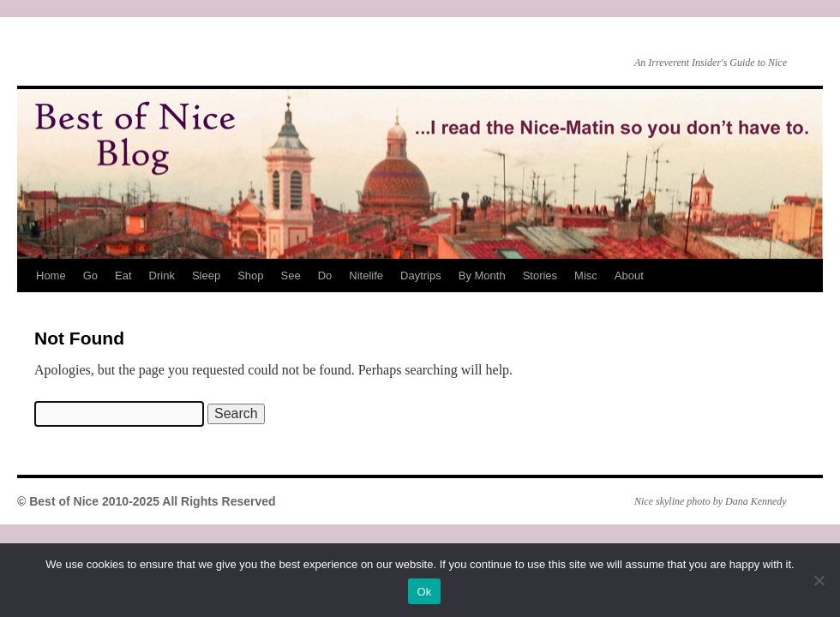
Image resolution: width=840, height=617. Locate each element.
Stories (540, 276)
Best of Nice (22, 44)
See (291, 276)
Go (90, 276)
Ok (424, 592)
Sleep (206, 276)
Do (325, 276)
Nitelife (366, 276)
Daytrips (421, 276)
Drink (162, 276)
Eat (123, 276)
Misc (586, 276)
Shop (250, 276)
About (629, 276)
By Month (482, 276)
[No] (819, 580)
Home (51, 276)
